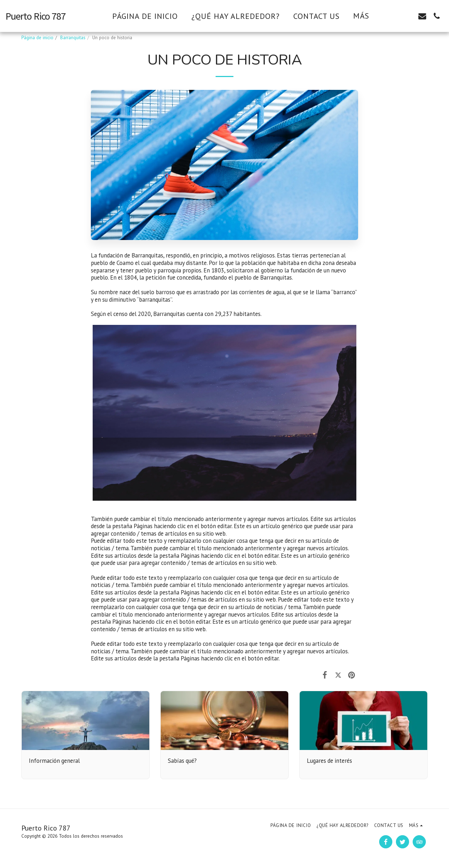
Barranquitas (73, 38)
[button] (394, 16)
